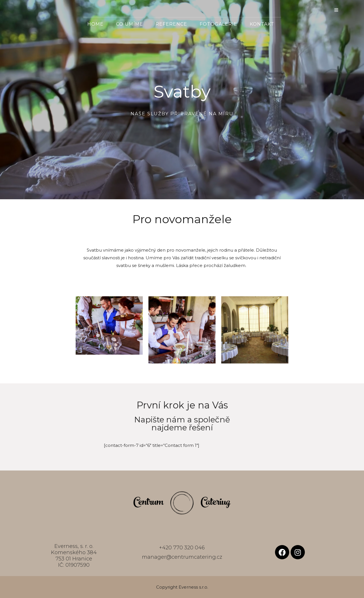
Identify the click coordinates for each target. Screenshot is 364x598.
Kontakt (262, 24)
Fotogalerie (218, 24)
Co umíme (130, 24)
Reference (171, 24)
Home (95, 24)
